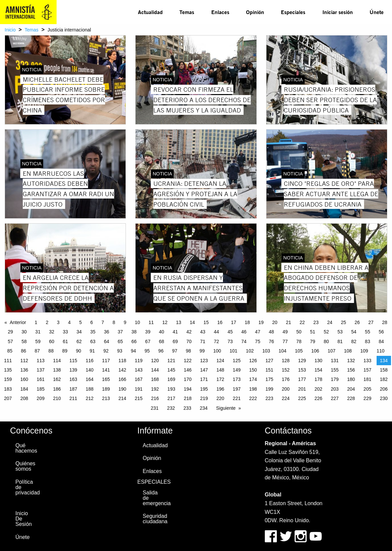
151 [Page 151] (269, 370)
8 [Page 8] (114, 322)
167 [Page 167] (138, 379)
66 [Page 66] (134, 341)
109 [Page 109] (364, 351)
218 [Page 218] (188, 398)
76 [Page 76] (271, 341)
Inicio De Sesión (24, 519)
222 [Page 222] (253, 398)
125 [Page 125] (237, 361)
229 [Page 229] (367, 398)
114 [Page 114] (57, 361)
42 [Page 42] (189, 332)
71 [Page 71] (203, 341)
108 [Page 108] (348, 351)
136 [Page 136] (24, 370)
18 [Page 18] (247, 322)
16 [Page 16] (220, 322)
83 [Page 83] (368, 341)
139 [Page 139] (73, 370)
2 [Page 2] (47, 322)
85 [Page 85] (10, 351)
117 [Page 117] (106, 361)
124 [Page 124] (220, 361)
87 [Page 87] (37, 351)
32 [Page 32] (52, 332)
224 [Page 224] (286, 398)
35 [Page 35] (93, 332)
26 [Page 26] (357, 322)
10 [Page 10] (138, 322)
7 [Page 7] (103, 322)
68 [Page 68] (162, 341)
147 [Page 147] (204, 370)
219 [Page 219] (204, 398)
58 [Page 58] (24, 341)
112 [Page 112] (24, 361)
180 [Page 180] (351, 379)
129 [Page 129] (302, 361)
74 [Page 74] (244, 341)
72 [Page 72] (217, 341)
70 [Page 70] (189, 341)
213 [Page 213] (106, 398)
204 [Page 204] (351, 389)
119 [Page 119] (138, 361)
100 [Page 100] (217, 351)
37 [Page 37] (121, 332)
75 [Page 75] (258, 341)
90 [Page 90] (79, 351)
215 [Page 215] (138, 398)
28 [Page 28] (385, 322)
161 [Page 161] (41, 379)
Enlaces (220, 12)
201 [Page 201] (302, 389)
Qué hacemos (26, 448)
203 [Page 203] (335, 389)
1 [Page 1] (36, 322)
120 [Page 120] (155, 361)
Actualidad (150, 12)
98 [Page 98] (188, 351)
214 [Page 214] (122, 398)
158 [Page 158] (384, 370)
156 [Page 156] (351, 370)
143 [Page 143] (138, 370)
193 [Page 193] (171, 389)
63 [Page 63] (93, 341)
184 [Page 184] (24, 389)
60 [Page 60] (52, 341)
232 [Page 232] (171, 408)
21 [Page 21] (289, 322)
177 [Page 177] (302, 379)
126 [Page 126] (253, 361)
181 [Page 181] (367, 379)
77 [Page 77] (285, 341)
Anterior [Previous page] (18, 322)
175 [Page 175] (269, 379)
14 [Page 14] (192, 322)
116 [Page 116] (90, 361)
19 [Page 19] (261, 322)
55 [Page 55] (368, 332)
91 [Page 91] (92, 351)
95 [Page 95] (147, 351)
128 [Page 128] (286, 361)
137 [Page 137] (41, 370)
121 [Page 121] (171, 361)
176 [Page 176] (286, 379)
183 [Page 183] (8, 389)
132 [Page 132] (351, 361)
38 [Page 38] (134, 332)
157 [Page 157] (367, 370)
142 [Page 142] (122, 370)
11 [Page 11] (151, 322)
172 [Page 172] (220, 379)
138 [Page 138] (57, 370)
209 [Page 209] (41, 398)
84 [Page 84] (381, 341)
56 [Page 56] (381, 332)
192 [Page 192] (155, 389)
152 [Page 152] (286, 370)
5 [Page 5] (80, 322)
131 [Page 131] (335, 361)
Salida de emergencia (155, 498)
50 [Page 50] (299, 332)
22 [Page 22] (302, 322)
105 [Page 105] (299, 351)
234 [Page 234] (204, 408)
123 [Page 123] (204, 361)
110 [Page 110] (380, 351)
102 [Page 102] (250, 351)
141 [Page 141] (106, 370)
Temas (187, 12)
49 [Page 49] (285, 332)
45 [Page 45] (230, 332)
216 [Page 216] (155, 398)
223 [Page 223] (269, 398)
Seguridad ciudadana (155, 519)
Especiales (293, 12)
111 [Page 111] (8, 361)
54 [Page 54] (354, 332)
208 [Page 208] (24, 398)
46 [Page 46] (244, 332)
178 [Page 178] (318, 379)
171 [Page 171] (204, 379)
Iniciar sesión (338, 12)
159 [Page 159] (8, 379)
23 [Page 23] (316, 322)
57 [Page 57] (10, 341)
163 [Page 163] (73, 379)
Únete (377, 12)
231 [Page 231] (154, 408)
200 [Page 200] (286, 389)
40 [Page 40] (162, 332)
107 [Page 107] (332, 351)
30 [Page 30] (24, 332)
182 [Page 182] (384, 379)
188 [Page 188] (90, 389)
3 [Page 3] (58, 322)
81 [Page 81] (340, 341)
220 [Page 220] (220, 398)
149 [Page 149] (237, 370)
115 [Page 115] (73, 361)
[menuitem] (150, 12)
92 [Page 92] (106, 351)
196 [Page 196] (220, 389)
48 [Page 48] (271, 332)
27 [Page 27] (371, 322)
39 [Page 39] (148, 332)
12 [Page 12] (165, 322)
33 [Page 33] (65, 332)
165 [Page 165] (106, 379)
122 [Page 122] (188, 361)
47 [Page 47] (258, 332)
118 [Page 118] (122, 361)
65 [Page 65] (121, 341)
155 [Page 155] (335, 370)
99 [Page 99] (202, 351)
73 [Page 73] (230, 341)
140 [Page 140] (90, 370)
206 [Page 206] (384, 389)
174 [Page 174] (253, 379)
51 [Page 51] (313, 332)
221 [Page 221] (237, 398)
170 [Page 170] (188, 379)
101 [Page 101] (233, 351)
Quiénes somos (25, 466)
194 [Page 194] (188, 389)
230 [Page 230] (384, 398)
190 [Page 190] (122, 389)
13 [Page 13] (179, 322)
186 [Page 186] (57, 389)
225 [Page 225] (302, 398)
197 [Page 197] (237, 389)
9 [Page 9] (125, 322)
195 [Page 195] (204, 389)
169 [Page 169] (171, 379)
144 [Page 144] (155, 370)
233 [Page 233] (187, 408)
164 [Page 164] (90, 379)
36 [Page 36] (107, 332)
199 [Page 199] (269, 389)
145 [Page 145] (171, 370)
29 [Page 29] (10, 332)
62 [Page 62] (79, 341)
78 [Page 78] (299, 341)
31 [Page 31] (38, 332)
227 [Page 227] (335, 398)
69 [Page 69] (175, 341)
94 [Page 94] (134, 351)
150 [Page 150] (253, 370)
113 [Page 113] (41, 361)
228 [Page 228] (351, 398)
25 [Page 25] (343, 322)
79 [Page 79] (313, 341)
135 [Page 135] (8, 370)
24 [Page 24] (330, 322)
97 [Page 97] (175, 351)
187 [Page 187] (73, 389)
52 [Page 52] (326, 332)
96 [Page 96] (161, 351)
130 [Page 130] (318, 361)
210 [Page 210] (57, 398)
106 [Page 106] (315, 351)
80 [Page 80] (326, 341)
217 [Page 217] (171, 398)
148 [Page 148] (220, 370)
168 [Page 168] (155, 379)
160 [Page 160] (24, 379)
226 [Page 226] (318, 398)
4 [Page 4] (69, 322)
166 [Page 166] (122, 379)
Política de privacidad (27, 487)
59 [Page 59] (38, 341)
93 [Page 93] (120, 351)
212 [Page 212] (90, 398)
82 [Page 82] (354, 341)
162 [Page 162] (57, 379)
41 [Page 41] (175, 332)
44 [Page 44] (217, 332)
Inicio (10, 30)
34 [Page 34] (79, 332)
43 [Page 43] (203, 332)
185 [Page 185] (41, 389)
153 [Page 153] (302, 370)
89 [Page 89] (65, 351)
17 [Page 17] (234, 322)
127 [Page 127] (269, 361)
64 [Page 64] (107, 341)
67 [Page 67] (148, 341)
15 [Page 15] (206, 322)
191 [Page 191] (138, 389)
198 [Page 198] (253, 389)
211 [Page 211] (73, 398)
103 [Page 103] (266, 351)
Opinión (255, 12)
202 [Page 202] (318, 389)
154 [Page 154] (318, 370)
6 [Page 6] (92, 322)
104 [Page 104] (282, 351)
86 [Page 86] (24, 351)
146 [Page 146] (188, 370)
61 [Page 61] (65, 341)
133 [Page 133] (367, 361)
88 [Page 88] (51, 351)
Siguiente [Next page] (226, 408)
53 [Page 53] (340, 332)
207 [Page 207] (8, 398)
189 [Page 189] (106, 389)
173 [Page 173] (237, 379)
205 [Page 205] (367, 389)
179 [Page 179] (335, 379)
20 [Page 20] (275, 322)
